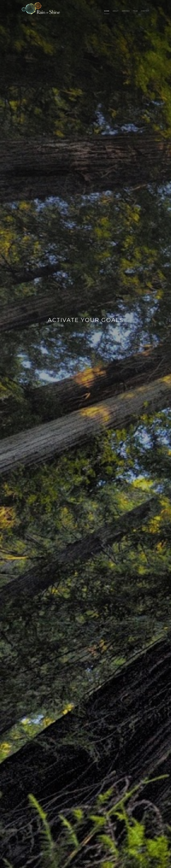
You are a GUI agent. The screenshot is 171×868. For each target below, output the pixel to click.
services (126, 11)
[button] (156, 434)
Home (107, 11)
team (135, 11)
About (116, 11)
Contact (145, 11)
